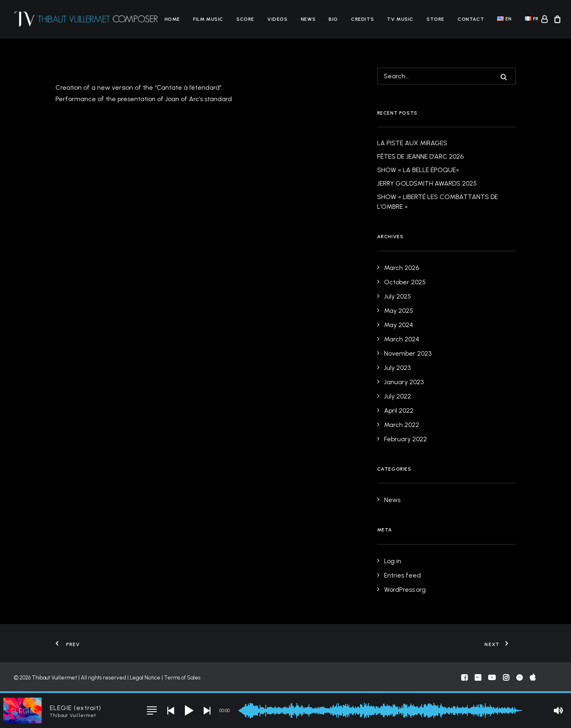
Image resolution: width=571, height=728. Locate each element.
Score (245, 19)
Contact (471, 19)
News (308, 19)
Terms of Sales (182, 678)
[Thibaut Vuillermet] (86, 19)
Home (172, 19)
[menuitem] (172, 19)
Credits (362, 19)
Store (435, 19)
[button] (504, 77)
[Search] (447, 76)
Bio (333, 19)
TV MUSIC (400, 19)
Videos (278, 19)
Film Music (208, 19)
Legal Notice (145, 678)
